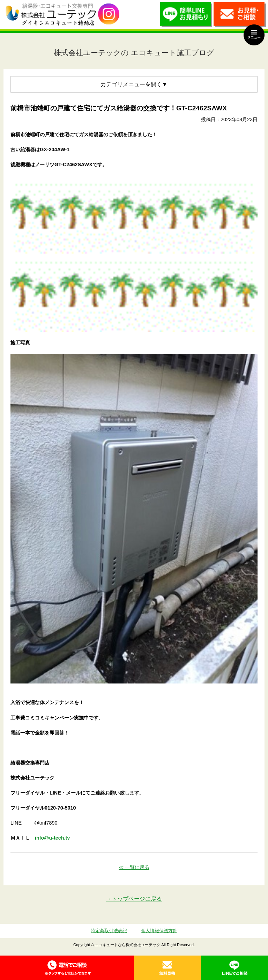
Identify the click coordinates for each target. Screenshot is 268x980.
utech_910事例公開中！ (109, 14)
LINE (234, 968)
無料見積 (167, 968)
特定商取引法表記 (109, 931)
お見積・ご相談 (240, 16)
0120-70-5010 (67, 968)
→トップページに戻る (134, 899)
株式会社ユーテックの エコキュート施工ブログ (134, 53)
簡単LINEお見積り (186, 16)
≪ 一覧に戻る (134, 867)
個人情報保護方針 (159, 931)
